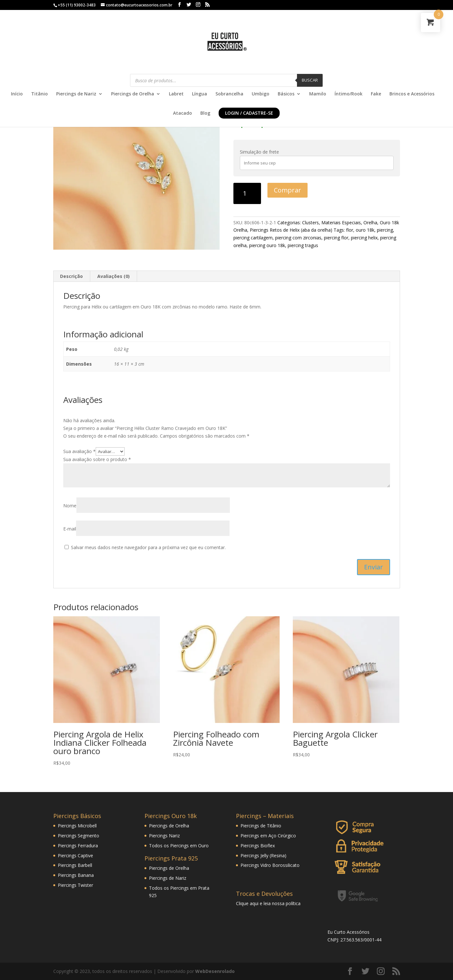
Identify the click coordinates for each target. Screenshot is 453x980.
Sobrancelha (229, 94)
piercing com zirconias (298, 238)
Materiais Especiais (341, 223)
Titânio (39, 94)
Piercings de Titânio (261, 826)
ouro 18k (365, 230)
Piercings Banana (76, 875)
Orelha (370, 223)
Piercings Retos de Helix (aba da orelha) (291, 230)
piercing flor (336, 238)
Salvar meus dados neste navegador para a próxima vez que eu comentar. (148, 547)
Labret (176, 94)
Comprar (287, 190)
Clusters (310, 223)
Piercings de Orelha (133, 94)
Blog (205, 113)
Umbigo (261, 94)
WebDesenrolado (215, 971)
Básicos (286, 94)
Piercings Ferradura (78, 846)
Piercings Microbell (77, 826)
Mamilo (318, 94)
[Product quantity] (247, 193)
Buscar (310, 80)
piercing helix (364, 238)
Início (17, 94)
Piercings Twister (75, 885)
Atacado (183, 113)
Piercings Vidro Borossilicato (270, 865)
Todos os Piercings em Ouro (179, 846)
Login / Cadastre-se (249, 113)
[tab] (72, 276)
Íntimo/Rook (348, 94)
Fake (376, 94)
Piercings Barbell (75, 865)
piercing (385, 230)
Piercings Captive (75, 855)
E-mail (70, 529)
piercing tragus (303, 245)
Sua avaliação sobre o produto (97, 459)
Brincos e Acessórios (412, 94)
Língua (200, 94)
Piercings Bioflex (258, 846)
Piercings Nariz (164, 836)
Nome (70, 506)
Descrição (71, 276)
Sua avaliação (79, 451)
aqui (254, 903)
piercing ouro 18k (267, 245)
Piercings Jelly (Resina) (263, 855)
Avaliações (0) (113, 276)
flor (350, 230)
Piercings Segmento (78, 836)
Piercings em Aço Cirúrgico (268, 836)
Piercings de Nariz (76, 94)
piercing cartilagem (253, 238)
